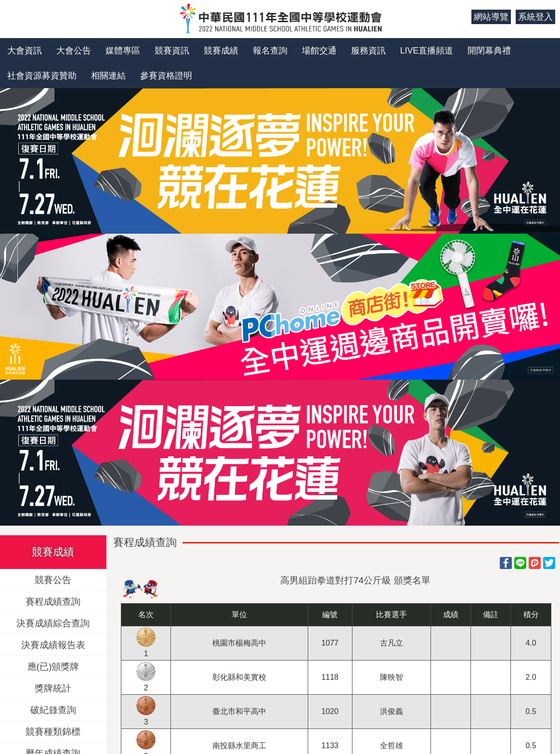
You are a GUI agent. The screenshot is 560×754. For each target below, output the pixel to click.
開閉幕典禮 (489, 51)
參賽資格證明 (166, 76)
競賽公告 (53, 580)
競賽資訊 (172, 51)
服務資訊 (368, 51)
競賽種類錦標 (53, 732)
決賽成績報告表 (53, 645)
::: (461, 17)
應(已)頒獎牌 (53, 667)
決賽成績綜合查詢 (53, 623)
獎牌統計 (53, 688)
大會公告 (74, 51)
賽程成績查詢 (53, 602)
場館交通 (319, 51)
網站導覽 (491, 17)
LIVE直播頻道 (427, 51)
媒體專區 (123, 51)
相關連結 (108, 76)
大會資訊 (25, 51)
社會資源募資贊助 (42, 76)
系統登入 (535, 17)
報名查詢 (270, 51)
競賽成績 (221, 51)
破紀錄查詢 (53, 710)
